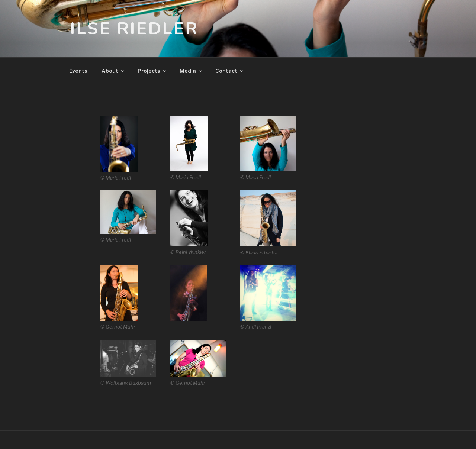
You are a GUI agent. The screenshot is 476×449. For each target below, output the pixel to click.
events (78, 71)
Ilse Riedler (134, 29)
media (191, 71)
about (113, 71)
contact (230, 71)
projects (152, 71)
